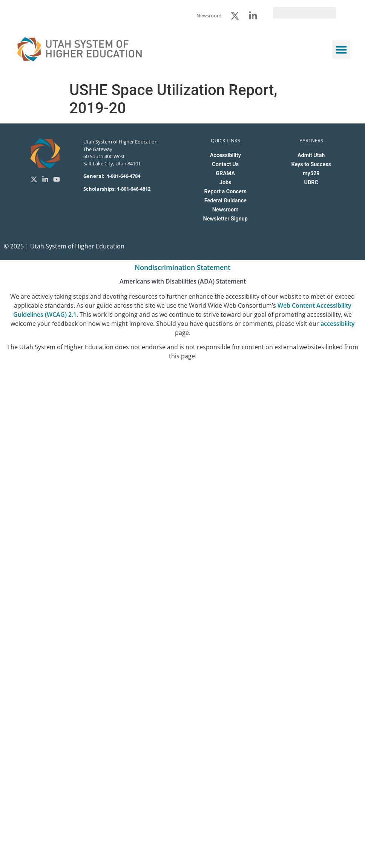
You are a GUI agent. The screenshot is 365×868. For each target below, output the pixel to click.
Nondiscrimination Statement (182, 267)
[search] (304, 13)
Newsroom (225, 210)
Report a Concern (225, 192)
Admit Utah (311, 155)
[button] (341, 49)
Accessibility (225, 155)
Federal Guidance (225, 201)
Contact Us (225, 164)
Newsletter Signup (225, 219)
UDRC (311, 183)
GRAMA (225, 173)
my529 (311, 173)
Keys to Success (311, 164)
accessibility (338, 324)
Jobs (225, 183)
